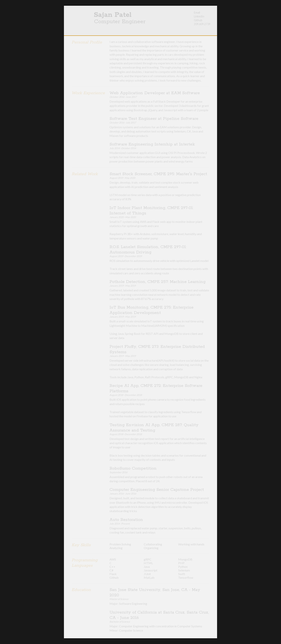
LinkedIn (199, 16)
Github (198, 20)
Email (197, 13)
